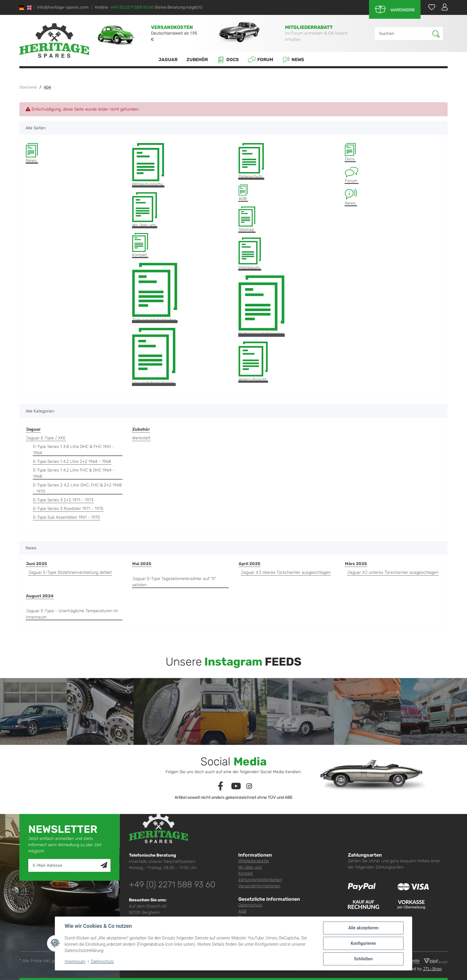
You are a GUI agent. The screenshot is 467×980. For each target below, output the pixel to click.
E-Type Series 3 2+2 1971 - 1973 (63, 500)
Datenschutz (251, 161)
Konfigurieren (363, 943)
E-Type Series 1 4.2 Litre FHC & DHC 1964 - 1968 (74, 473)
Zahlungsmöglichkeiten (155, 293)
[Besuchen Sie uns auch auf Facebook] (221, 786)
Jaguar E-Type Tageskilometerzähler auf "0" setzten (174, 582)
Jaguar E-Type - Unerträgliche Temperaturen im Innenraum (72, 614)
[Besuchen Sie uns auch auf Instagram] (249, 786)
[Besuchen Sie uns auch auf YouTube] (236, 786)
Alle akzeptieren (363, 928)
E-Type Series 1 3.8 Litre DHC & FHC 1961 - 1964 (74, 450)
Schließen (364, 959)
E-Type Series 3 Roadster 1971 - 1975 (68, 509)
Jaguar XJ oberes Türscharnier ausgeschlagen (286, 572)
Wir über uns (145, 210)
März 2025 (356, 564)
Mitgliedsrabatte (148, 165)
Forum (260, 60)
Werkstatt (141, 438)
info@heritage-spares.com (63, 7)
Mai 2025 (142, 564)
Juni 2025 (36, 564)
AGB (243, 193)
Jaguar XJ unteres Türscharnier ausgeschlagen (393, 572)
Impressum (250, 254)
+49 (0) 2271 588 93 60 (132, 7)
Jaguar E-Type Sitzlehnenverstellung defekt (70, 572)
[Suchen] (404, 34)
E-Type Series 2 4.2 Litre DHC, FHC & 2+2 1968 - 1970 (77, 488)
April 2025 (249, 564)
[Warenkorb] (395, 9)
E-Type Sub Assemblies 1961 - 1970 (67, 517)
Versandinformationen (154, 357)
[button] (442, 7)
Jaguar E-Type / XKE (46, 438)
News (293, 60)
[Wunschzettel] (429, 7)
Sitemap (247, 219)
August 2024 (40, 596)
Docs (228, 60)
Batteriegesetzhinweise (261, 306)
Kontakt (140, 245)
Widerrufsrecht (253, 362)
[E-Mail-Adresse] (65, 865)
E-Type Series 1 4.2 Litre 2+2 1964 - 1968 (72, 462)
